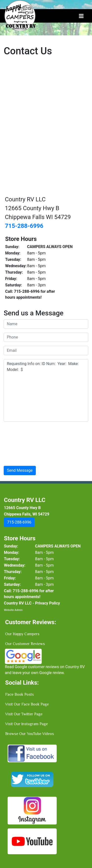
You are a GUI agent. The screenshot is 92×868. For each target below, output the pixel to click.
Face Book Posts (20, 694)
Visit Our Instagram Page (26, 724)
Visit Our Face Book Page (27, 704)
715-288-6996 (24, 226)
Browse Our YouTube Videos (30, 734)
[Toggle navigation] (81, 16)
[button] (19, 522)
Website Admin (13, 610)
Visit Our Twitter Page (24, 714)
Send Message (20, 470)
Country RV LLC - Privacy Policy (32, 603)
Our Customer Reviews (25, 644)
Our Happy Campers (22, 634)
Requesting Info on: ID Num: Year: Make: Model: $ (46, 390)
